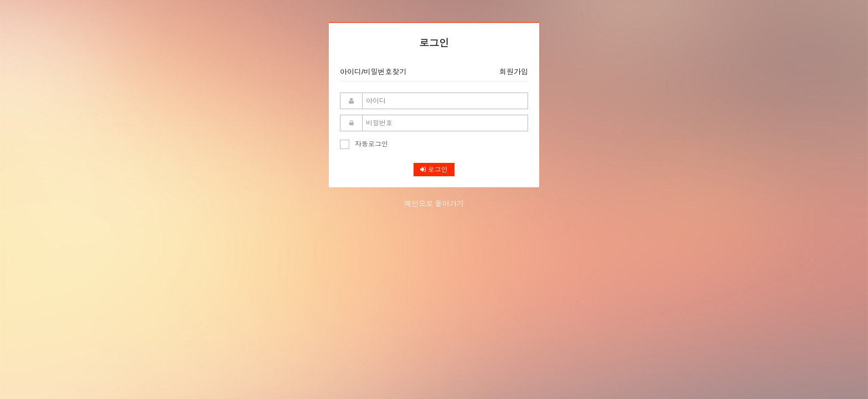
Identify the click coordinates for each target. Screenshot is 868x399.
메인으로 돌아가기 (434, 204)
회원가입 (514, 72)
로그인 (434, 170)
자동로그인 (364, 144)
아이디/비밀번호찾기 (373, 72)
